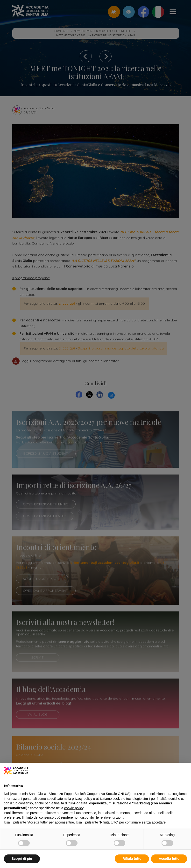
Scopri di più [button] (22, 859)
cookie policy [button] (74, 808)
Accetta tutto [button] (169, 859)
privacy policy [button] (82, 799)
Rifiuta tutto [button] (132, 859)
